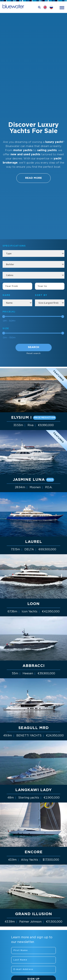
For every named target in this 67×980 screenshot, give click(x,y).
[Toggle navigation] (62, 7)
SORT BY (41, 295)
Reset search (33, 353)
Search (33, 347)
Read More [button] (33, 178)
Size (6, 329)
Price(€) (9, 312)
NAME (6, 295)
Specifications (14, 246)
